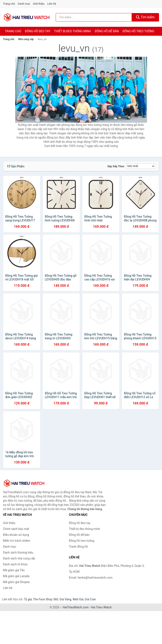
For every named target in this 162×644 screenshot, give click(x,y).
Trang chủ (9, 4)
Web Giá (78, 599)
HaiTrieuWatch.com (76, 607)
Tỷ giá (28, 599)
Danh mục (24, 4)
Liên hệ (52, 4)
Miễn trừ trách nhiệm (17, 541)
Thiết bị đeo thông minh (72, 31)
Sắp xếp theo (116, 166)
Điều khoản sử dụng (16, 535)
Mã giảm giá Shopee (16, 582)
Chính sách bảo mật (16, 529)
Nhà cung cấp (26, 39)
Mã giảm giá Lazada (16, 576)
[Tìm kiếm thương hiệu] (94, 17)
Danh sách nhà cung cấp (19, 558)
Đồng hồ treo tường (138, 31)
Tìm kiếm (145, 17)
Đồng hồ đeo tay (38, 31)
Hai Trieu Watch (101, 607)
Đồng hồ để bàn (107, 31)
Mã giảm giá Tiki (14, 570)
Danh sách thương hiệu (18, 552)
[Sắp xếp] (141, 166)
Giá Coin (90, 599)
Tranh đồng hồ (78, 547)
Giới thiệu (39, 4)
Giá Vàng (65, 599)
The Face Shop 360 (45, 599)
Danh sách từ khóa (15, 564)
